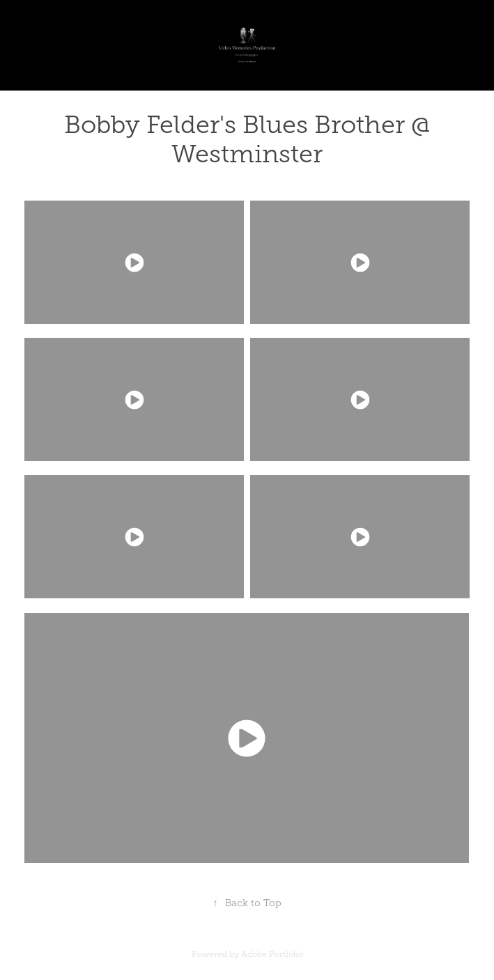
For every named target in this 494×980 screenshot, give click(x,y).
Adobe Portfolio (272, 954)
